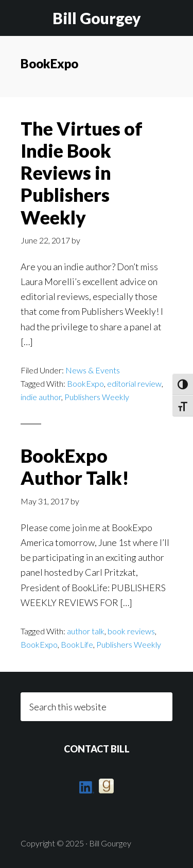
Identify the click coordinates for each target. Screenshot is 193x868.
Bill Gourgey (97, 18)
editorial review (134, 383)
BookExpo (85, 383)
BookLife (77, 644)
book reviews (131, 631)
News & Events (93, 370)
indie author (41, 397)
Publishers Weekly (97, 397)
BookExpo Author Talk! (75, 467)
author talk (86, 631)
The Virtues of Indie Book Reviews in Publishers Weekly (82, 173)
